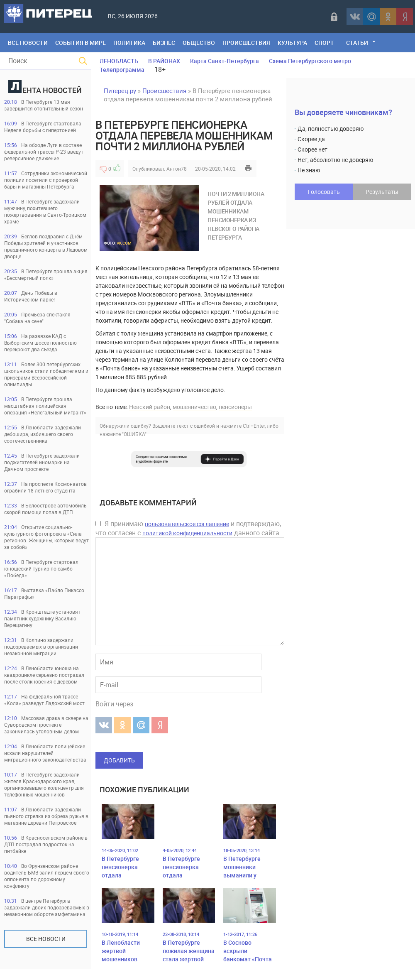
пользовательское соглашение (187, 524)
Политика (129, 43)
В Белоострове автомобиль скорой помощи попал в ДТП (45, 509)
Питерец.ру (120, 91)
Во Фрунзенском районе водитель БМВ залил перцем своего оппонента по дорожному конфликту (47, 876)
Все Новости (28, 43)
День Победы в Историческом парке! (31, 296)
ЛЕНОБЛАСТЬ (119, 61)
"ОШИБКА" (134, 434)
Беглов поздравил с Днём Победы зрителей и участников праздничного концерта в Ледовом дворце (46, 246)
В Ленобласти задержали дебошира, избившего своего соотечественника (43, 434)
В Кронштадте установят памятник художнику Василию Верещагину (42, 618)
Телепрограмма (122, 70)
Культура (292, 43)
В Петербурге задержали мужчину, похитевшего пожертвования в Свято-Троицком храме (45, 211)
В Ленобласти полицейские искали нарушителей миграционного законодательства (45, 753)
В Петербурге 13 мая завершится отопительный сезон (44, 105)
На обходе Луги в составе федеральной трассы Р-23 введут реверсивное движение (44, 152)
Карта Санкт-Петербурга (225, 61)
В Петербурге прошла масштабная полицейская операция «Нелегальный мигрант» (45, 406)
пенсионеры (235, 407)
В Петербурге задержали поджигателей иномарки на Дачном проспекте (42, 462)
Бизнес (164, 43)
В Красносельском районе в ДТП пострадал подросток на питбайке (46, 844)
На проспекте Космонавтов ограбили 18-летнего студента (45, 487)
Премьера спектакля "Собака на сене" (37, 318)
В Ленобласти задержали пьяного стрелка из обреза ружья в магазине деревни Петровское (46, 816)
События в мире (81, 43)
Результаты (382, 192)
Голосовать (324, 192)
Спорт (324, 43)
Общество (199, 43)
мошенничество (194, 407)
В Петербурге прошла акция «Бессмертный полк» (46, 274)
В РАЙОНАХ (164, 61)
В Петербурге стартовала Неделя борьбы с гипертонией (43, 127)
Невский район (150, 407)
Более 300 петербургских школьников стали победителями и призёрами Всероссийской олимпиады (46, 374)
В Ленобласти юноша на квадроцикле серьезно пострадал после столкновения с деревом (44, 675)
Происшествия (246, 43)
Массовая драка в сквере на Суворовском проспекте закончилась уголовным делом (46, 725)
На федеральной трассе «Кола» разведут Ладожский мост (44, 700)
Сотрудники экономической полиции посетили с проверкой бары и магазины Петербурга (46, 180)
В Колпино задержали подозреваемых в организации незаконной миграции (41, 647)
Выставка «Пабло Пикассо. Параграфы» (45, 593)
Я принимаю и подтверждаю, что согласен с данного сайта (188, 528)
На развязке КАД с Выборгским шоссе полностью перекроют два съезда (40, 343)
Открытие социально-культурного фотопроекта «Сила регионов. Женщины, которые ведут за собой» (46, 537)
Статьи (357, 43)
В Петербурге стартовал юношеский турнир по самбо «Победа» (41, 568)
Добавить (119, 760)
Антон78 (177, 169)
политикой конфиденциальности (187, 533)
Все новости (46, 939)
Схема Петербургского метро (310, 61)
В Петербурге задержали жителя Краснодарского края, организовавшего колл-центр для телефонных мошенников (44, 784)
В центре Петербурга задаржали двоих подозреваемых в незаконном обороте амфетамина (47, 907)
